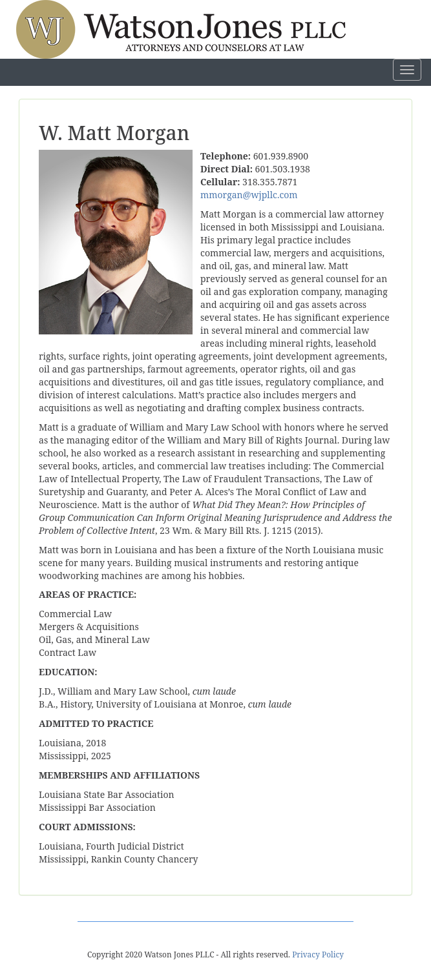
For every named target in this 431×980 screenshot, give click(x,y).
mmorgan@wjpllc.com (249, 195)
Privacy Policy (318, 954)
